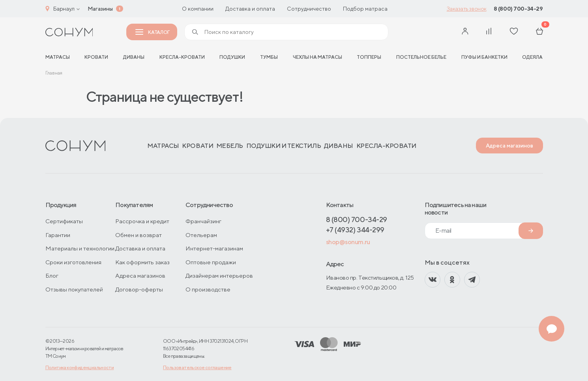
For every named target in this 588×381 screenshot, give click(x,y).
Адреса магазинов (509, 146)
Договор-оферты (139, 289)
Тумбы (269, 57)
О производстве (208, 289)
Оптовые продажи (211, 262)
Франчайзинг (203, 221)
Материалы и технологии (80, 248)
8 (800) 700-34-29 (518, 9)
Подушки (232, 57)
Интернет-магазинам (214, 248)
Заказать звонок (467, 9)
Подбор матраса (365, 9)
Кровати (96, 57)
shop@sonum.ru (348, 242)
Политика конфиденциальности (80, 367)
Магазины (100, 9)
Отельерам (201, 235)
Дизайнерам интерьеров (219, 275)
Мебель (230, 146)
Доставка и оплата (250, 9)
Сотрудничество (309, 9)
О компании (198, 9)
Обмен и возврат (139, 235)
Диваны (134, 57)
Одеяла (532, 57)
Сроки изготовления (73, 262)
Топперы (369, 57)
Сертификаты (64, 221)
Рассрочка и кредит (142, 221)
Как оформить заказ (142, 262)
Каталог (152, 32)
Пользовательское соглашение (197, 367)
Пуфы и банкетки (484, 57)
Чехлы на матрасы (317, 57)
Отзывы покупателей (74, 289)
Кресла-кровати (182, 57)
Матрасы (163, 146)
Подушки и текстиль (284, 146)
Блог (52, 275)
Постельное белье (421, 57)
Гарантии (58, 235)
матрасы (58, 57)
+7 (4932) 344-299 (355, 230)
